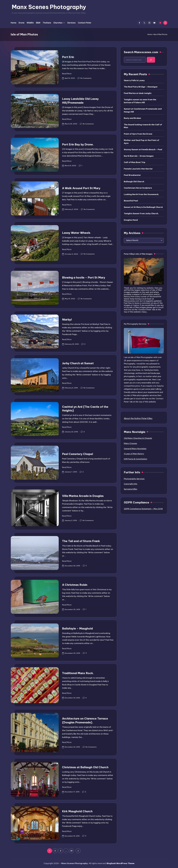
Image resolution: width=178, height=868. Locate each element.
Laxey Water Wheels (76, 233)
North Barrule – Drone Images (139, 156)
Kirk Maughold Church (77, 811)
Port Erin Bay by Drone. (78, 144)
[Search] (151, 60)
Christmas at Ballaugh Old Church (85, 767)
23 (71, 851)
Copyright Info (131, 484)
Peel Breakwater (132, 175)
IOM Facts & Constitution (135, 459)
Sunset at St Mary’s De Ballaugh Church (143, 207)
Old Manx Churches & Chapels (138, 438)
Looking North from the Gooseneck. (141, 194)
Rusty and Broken (132, 118)
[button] (78, 851)
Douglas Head (131, 220)
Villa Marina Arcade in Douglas (83, 496)
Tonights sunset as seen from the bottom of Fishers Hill (140, 101)
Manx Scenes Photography (49, 7)
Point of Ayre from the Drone (138, 134)
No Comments (85, 78)
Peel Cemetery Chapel (78, 454)
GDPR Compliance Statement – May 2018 (143, 509)
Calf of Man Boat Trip (135, 162)
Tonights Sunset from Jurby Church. (141, 213)
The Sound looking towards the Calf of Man (143, 126)
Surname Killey (131, 489)
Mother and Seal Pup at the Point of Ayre (142, 142)
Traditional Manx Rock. (78, 673)
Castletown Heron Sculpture (138, 188)
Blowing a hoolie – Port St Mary (84, 277)
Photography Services (134, 479)
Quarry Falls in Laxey (134, 80)
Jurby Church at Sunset (78, 363)
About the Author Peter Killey (138, 418)
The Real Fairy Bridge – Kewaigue (141, 87)
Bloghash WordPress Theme (121, 863)
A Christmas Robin (75, 585)
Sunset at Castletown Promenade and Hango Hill (143, 110)
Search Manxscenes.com (141, 52)
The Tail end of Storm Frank (81, 541)
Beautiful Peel (131, 201)
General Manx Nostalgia (135, 449)
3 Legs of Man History (134, 454)
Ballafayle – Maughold (77, 628)
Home (150, 34)
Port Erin (68, 57)
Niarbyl (67, 319)
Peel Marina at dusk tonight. (138, 93)
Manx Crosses (130, 443)
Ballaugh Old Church (134, 182)
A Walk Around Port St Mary (81, 188)
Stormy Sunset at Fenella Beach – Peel (143, 149)
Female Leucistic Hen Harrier (138, 169)
